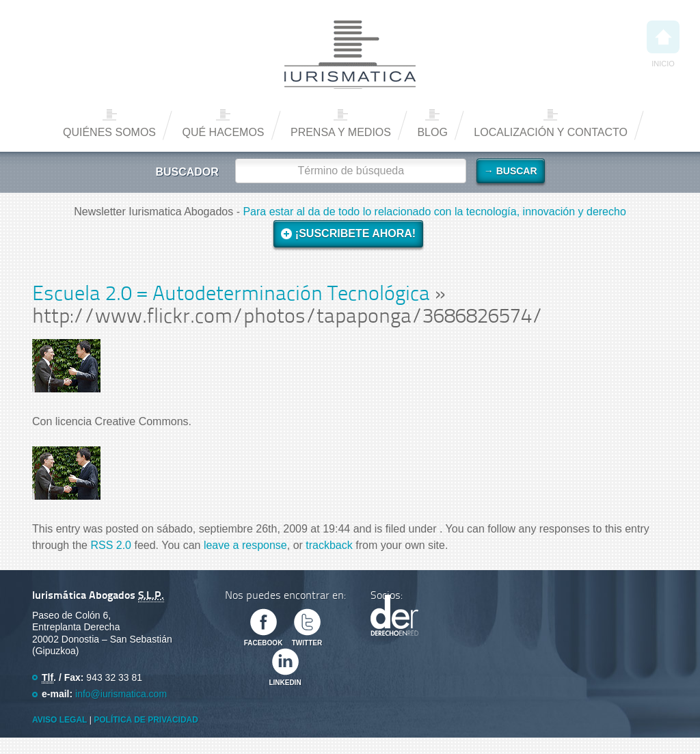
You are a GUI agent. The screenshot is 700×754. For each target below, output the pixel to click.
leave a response (245, 545)
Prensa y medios (341, 132)
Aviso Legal (59, 720)
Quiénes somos (109, 132)
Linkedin (285, 683)
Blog (432, 132)
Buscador (187, 172)
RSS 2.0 (111, 545)
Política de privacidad (146, 720)
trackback (329, 545)
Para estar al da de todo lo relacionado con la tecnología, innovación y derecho (434, 212)
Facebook (264, 643)
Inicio (663, 44)
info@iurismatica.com (121, 694)
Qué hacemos (223, 132)
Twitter (307, 643)
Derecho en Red (394, 615)
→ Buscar (511, 171)
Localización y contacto (551, 132)
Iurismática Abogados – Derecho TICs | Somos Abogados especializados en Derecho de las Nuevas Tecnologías (350, 55)
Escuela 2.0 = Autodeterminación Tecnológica (231, 295)
